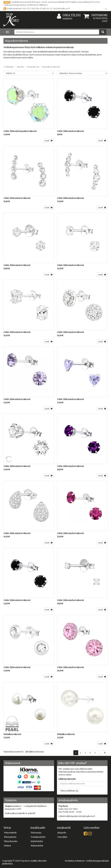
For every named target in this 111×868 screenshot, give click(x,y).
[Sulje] (106, 9)
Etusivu (21, 67)
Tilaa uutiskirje (68, 791)
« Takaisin (9, 67)
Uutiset (7, 846)
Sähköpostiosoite (67, 779)
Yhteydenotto (11, 841)
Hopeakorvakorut (51, 67)
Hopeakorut (33, 67)
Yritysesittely (10, 833)
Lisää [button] (47, 141)
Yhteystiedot (10, 837)
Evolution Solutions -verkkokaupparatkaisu (87, 861)
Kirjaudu (67, 19)
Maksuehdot (37, 846)
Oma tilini (69, 15)
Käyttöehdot (37, 841)
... (100, 753)
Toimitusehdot (38, 837)
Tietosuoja (36, 833)
